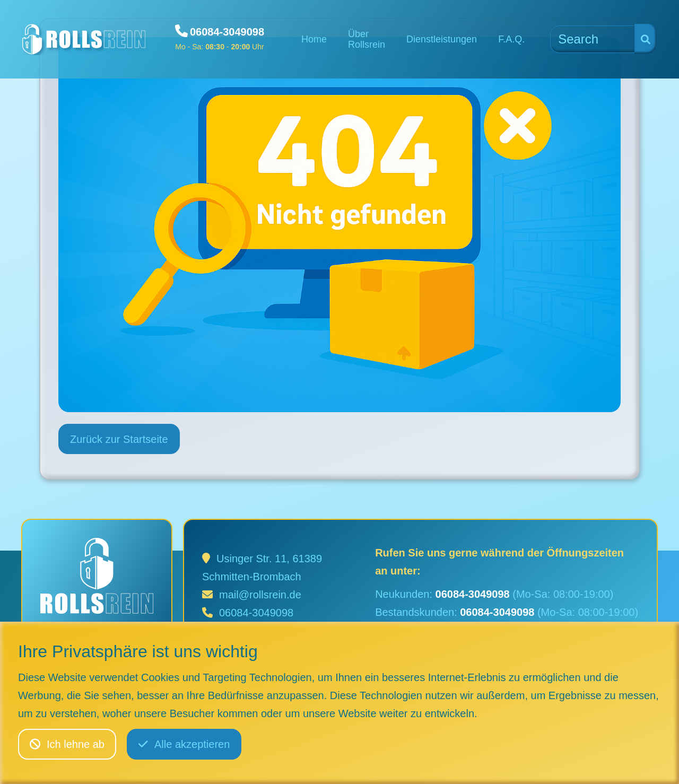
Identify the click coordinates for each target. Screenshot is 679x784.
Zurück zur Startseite (119, 439)
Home (314, 39)
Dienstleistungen (442, 39)
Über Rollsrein (367, 39)
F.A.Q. (511, 39)
